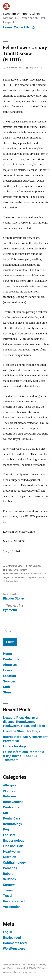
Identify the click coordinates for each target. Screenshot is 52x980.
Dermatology (12, 824)
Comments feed (15, 943)
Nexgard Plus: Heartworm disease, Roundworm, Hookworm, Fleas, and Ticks (24, 722)
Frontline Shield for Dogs (21, 731)
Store (7, 692)
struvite (40, 577)
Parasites (10, 868)
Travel (8, 896)
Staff (7, 687)
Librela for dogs (15, 746)
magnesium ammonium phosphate (19, 577)
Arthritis (9, 791)
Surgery (23, 570)
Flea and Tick (13, 846)
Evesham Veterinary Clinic (21, 14)
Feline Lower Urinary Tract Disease (22, 574)
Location (9, 676)
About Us (10, 665)
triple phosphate (11, 581)
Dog (6, 829)
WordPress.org (14, 949)
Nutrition (10, 857)
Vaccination (12, 907)
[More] (33, 28)
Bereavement (13, 802)
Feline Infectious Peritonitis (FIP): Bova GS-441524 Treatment (24, 756)
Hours (7, 670)
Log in (8, 932)
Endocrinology (14, 840)
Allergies (10, 785)
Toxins (8, 890)
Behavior (10, 570)
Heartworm (11, 851)
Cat (17, 570)
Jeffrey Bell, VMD (14, 68)
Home (7, 27)
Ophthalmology (14, 862)
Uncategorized (14, 901)
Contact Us (22, 27)
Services (9, 681)
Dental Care (12, 818)
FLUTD (43, 574)
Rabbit (8, 874)
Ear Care (9, 835)
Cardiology (11, 807)
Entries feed (12, 938)
